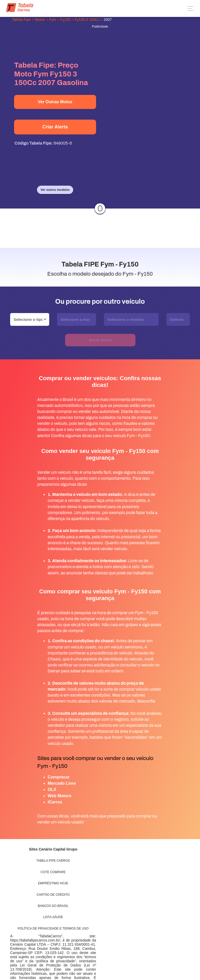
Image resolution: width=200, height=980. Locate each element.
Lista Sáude (53, 917)
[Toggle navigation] (189, 8)
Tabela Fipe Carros (53, 861)
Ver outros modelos (55, 190)
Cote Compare (53, 872)
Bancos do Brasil (53, 906)
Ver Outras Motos (55, 102)
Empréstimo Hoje (53, 883)
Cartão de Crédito (53, 895)
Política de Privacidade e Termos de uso (53, 929)
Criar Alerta (55, 127)
